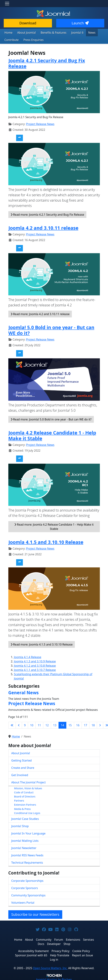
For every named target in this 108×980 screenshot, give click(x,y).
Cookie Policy (81, 950)
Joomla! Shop (20, 825)
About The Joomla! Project (29, 781)
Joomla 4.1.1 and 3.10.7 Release (35, 669)
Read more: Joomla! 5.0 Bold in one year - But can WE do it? (51, 418)
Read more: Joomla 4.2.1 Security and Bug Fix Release (47, 214)
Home (8, 32)
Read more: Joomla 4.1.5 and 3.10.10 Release (42, 644)
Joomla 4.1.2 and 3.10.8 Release (35, 665)
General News (23, 692)
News (85, 32)
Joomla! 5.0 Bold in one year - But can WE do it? (51, 329)
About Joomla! (25, 32)
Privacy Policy (61, 950)
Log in (54, 959)
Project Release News (40, 123)
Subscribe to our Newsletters (35, 914)
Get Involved (20, 774)
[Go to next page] (100, 724)
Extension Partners (25, 804)
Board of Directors (25, 796)
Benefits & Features (49, 32)
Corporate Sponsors (25, 887)
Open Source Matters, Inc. (50, 967)
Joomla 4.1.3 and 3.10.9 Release (35, 660)
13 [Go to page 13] (55, 724)
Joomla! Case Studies (25, 818)
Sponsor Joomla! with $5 (31, 954)
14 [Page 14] (62, 724)
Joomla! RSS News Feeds (27, 854)
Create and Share (23, 767)
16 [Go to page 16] (78, 724)
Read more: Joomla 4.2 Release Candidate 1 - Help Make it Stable (54, 526)
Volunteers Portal (23, 902)
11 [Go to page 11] (39, 724)
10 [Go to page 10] (32, 724)
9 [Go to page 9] (25, 724)
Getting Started (22, 760)
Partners (19, 800)
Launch (80, 23)
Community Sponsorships (28, 894)
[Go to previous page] (19, 724)
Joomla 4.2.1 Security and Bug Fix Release (47, 62)
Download (28, 23)
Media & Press (22, 808)
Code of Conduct (24, 791)
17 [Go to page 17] (85, 724)
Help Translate (60, 954)
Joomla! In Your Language (28, 833)
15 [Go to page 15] (70, 724)
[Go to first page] (12, 724)
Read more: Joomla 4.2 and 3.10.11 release (40, 313)
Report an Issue (82, 954)
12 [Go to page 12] (47, 724)
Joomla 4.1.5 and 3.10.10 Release (46, 541)
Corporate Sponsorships (27, 880)
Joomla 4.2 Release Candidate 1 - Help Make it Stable (52, 435)
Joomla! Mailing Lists (25, 840)
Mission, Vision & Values (28, 787)
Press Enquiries (31, 39)
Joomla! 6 (71, 32)
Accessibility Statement (33, 950)
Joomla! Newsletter (24, 847)
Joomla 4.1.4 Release (28, 656)
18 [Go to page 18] (93, 724)
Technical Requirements (27, 862)
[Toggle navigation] (7, 4)
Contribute (11, 39)
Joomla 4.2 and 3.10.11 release (43, 227)
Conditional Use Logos (27, 812)
